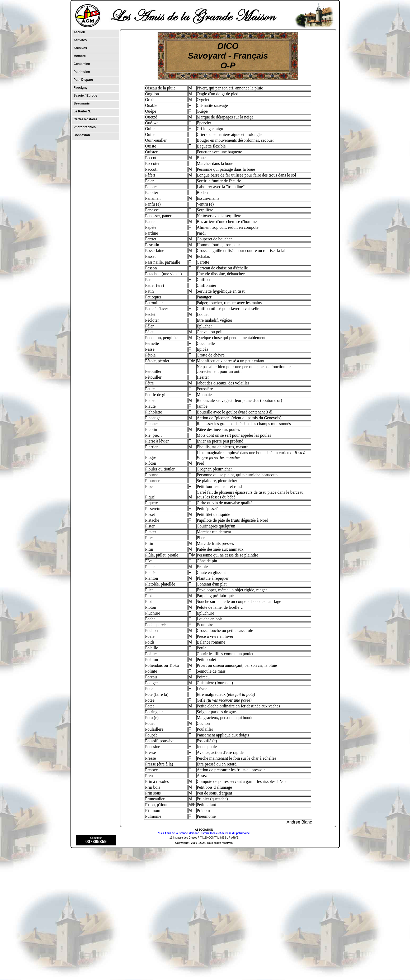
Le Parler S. (82, 111)
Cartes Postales (86, 119)
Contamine (82, 64)
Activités (80, 40)
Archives (80, 48)
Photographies (85, 127)
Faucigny (81, 88)
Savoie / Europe (86, 96)
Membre (80, 56)
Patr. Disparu (83, 80)
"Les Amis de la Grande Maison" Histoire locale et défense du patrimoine (204, 833)
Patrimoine (82, 72)
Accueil (79, 32)
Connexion (82, 135)
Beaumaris (82, 103)
